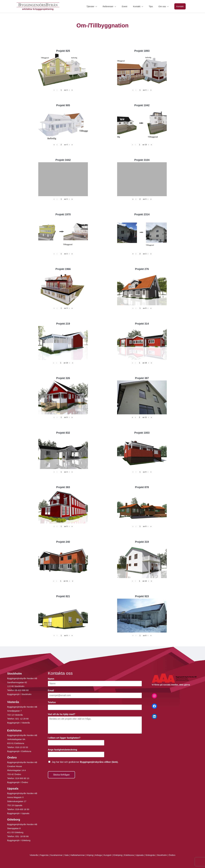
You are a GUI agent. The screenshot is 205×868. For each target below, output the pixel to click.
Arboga (98, 855)
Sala (67, 855)
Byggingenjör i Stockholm (19, 694)
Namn (52, 679)
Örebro (172, 855)
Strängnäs (150, 855)
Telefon (53, 702)
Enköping (118, 855)
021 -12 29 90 (22, 719)
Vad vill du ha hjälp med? (62, 714)
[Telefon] (95, 707)
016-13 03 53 (21, 747)
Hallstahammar (78, 855)
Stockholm (162, 855)
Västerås (34, 855)
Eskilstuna (129, 855)
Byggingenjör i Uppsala (18, 813)
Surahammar (56, 855)
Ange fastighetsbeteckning (63, 750)
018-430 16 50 (22, 809)
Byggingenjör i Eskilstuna (19, 751)
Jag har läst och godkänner (85, 762)
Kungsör (108, 855)
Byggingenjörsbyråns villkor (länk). (99, 762)
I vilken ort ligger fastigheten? (65, 738)
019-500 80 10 (22, 778)
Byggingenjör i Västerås (18, 723)
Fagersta (44, 855)
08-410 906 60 (22, 690)
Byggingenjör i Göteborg (19, 840)
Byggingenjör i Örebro (18, 782)
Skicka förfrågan (61, 775)
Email (52, 690)
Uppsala (140, 855)
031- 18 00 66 (22, 836)
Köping (90, 855)
